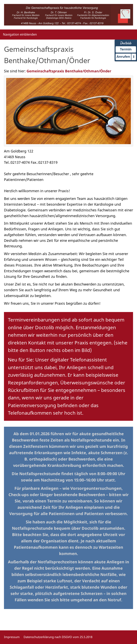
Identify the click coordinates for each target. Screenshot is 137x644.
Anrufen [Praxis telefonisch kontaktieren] (123, 57)
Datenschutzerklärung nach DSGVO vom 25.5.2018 (58, 637)
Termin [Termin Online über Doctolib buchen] (126, 49)
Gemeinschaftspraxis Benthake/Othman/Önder (69, 71)
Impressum (12, 637)
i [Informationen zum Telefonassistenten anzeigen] (134, 57)
